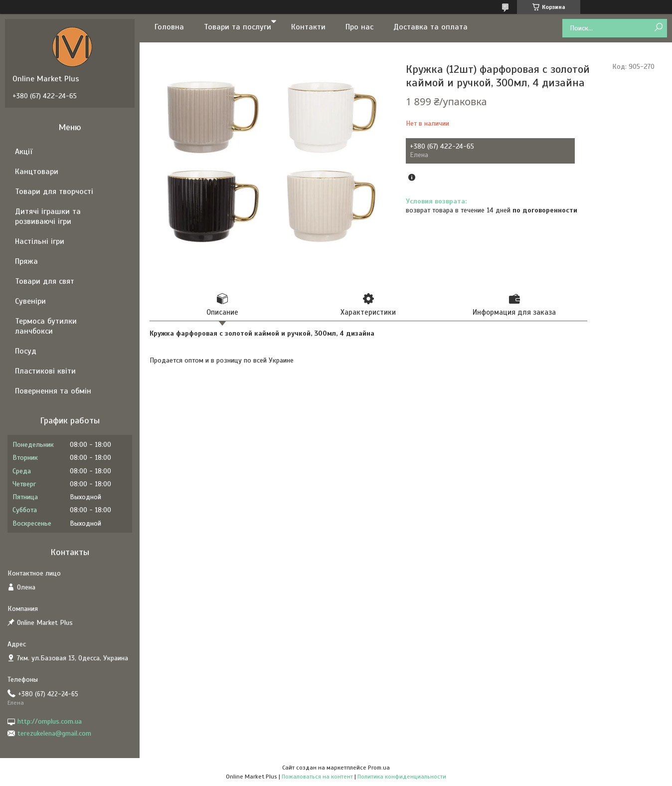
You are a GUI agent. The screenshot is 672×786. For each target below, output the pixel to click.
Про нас (359, 27)
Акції (24, 152)
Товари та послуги (238, 27)
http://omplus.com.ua (50, 721)
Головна (169, 27)
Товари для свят (45, 281)
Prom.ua (379, 768)
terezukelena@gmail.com (54, 733)
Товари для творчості (54, 192)
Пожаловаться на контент (317, 777)
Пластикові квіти (45, 371)
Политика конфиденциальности (402, 777)
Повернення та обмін (53, 391)
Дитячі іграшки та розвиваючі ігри (48, 216)
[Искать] (658, 28)
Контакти (308, 27)
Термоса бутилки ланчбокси (46, 326)
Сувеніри (30, 301)
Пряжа (26, 261)
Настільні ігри (40, 241)
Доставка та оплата (430, 27)
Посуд (26, 351)
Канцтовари (37, 172)
